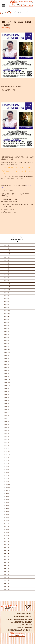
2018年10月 (7, 490)
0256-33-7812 (27, 625)
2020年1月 (6, 445)
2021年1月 (6, 410)
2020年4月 (6, 436)
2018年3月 (6, 511)
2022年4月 (6, 371)
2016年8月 (6, 562)
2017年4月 (6, 541)
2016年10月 (7, 556)
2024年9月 (6, 293)
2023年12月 (7, 311)
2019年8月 (6, 460)
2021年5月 (6, 398)
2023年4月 (6, 335)
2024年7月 (6, 296)
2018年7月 (6, 499)
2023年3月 (6, 338)
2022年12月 (7, 347)
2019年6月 (6, 466)
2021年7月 (6, 392)
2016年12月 (7, 550)
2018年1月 (6, 514)
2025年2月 (6, 278)
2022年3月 (6, 374)
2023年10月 (7, 317)
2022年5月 (6, 368)
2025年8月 (6, 260)
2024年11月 (7, 287)
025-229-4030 (27, 613)
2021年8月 (6, 389)
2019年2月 (6, 478)
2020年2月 (6, 442)
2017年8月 (6, 529)
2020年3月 (6, 439)
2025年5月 (6, 269)
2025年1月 (6, 281)
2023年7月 (6, 326)
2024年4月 (6, 302)
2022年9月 (6, 356)
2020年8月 (6, 425)
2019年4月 (6, 472)
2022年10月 (7, 353)
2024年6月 (6, 299)
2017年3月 (6, 544)
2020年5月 (6, 434)
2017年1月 (6, 547)
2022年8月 (6, 359)
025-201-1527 (27, 622)
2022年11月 (7, 350)
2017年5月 (6, 538)
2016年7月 (6, 565)
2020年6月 (6, 431)
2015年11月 (7, 589)
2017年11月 (7, 520)
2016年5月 (6, 571)
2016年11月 (7, 553)
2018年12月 (7, 484)
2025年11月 (7, 254)
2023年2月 (6, 341)
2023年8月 (6, 323)
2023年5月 (6, 332)
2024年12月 (7, 284)
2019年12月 (7, 449)
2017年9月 (6, 526)
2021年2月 (6, 407)
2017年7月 (6, 532)
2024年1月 (6, 308)
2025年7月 (6, 263)
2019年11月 (7, 451)
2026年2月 (6, 248)
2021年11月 (7, 383)
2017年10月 (7, 523)
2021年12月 (7, 380)
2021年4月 (6, 401)
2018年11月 (7, 487)
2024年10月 (7, 290)
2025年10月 (7, 257)
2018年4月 (6, 508)
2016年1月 (6, 583)
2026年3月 (6, 245)
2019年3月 (6, 475)
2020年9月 (6, 422)
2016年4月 (6, 574)
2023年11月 (7, 314)
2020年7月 (6, 428)
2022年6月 (6, 365)
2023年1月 (6, 344)
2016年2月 (6, 580)
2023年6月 (6, 329)
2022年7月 (6, 362)
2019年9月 (6, 457)
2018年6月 (6, 502)
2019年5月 (6, 469)
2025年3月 (6, 275)
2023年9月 (6, 320)
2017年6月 (6, 535)
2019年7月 (6, 463)
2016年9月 (6, 559)
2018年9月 (6, 493)
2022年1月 (6, 377)
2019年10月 (7, 454)
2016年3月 (6, 577)
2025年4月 (6, 272)
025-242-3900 (27, 616)
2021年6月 (6, 395)
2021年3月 (6, 404)
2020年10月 (7, 419)
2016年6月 (6, 568)
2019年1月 (6, 481)
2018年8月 (6, 496)
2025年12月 (7, 251)
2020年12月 (7, 413)
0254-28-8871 (27, 619)
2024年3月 (6, 305)
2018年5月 (6, 505)
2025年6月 (6, 266)
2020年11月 (7, 416)
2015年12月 (7, 586)
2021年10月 (7, 386)
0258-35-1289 (27, 627)
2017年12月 (7, 517)
